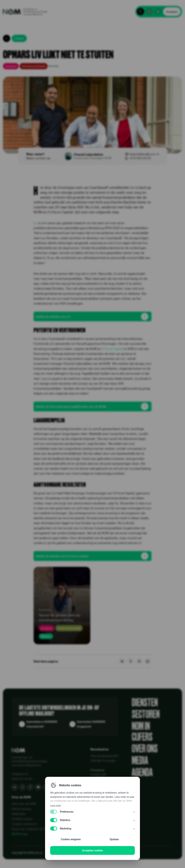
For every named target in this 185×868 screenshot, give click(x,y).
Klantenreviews (22, 809)
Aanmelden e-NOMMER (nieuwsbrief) (42, 724)
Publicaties (19, 814)
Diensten (145, 703)
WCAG (104, 853)
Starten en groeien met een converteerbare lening (60, 617)
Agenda (142, 772)
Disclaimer (91, 853)
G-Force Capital (112, 349)
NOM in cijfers (142, 732)
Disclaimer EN (73, 853)
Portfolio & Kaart (22, 819)
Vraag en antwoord (24, 824)
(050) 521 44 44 (22, 779)
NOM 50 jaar (20, 834)
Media (140, 761)
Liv (36, 223)
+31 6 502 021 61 (140, 158)
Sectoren (146, 714)
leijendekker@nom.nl (144, 154)
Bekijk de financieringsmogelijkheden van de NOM (71, 406)
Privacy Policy (54, 853)
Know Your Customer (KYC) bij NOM (35, 829)
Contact (172, 12)
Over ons (145, 749)
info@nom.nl (20, 774)
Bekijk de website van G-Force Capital (62, 556)
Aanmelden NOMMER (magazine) (91, 724)
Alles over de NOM (24, 804)
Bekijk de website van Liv (53, 316)
